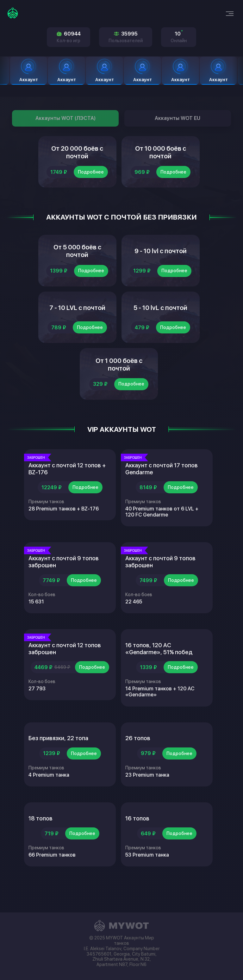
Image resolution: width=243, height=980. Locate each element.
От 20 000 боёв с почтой (77, 155)
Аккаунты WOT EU (178, 118)
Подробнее (91, 177)
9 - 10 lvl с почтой (161, 259)
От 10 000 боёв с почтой (161, 155)
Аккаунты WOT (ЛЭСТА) (65, 118)
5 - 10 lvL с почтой (160, 320)
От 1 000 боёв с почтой (119, 382)
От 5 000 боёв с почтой (77, 259)
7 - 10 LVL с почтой (77, 320)
